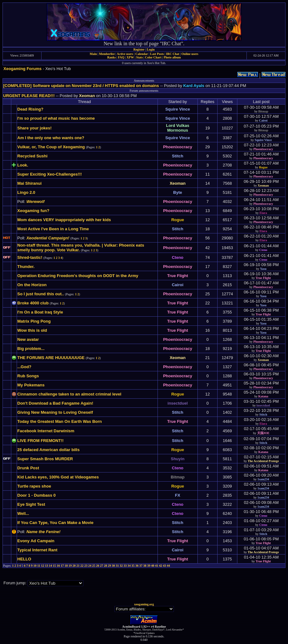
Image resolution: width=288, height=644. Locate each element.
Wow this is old (32, 330)
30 (114, 566)
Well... (23, 513)
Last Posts (157, 54)
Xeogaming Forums (22, 69)
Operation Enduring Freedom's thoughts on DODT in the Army (78, 276)
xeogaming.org (144, 604)
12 (43, 566)
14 (51, 566)
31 (117, 566)
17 (62, 566)
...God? (24, 367)
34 (129, 566)
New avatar (28, 339)
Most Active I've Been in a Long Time (53, 229)
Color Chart (153, 57)
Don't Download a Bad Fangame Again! (55, 403)
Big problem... (31, 349)
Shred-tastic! (30, 257)
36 (137, 566)
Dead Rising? (30, 109)
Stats (139, 57)
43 (164, 566)
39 (149, 566)
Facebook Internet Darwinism (46, 431)
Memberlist (107, 54)
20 (74, 566)
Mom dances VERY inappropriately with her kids (64, 220)
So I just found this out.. (41, 294)
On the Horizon (32, 285)
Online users (190, 54)
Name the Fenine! (43, 532)
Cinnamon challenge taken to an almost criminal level (69, 394)
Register (139, 49)
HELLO (24, 559)
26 (98, 566)
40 (153, 566)
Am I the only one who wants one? (51, 138)
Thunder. (26, 267)
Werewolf (36, 202)
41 (157, 566)
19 (70, 566)
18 (66, 566)
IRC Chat (173, 54)
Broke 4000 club (33, 303)
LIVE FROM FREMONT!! (40, 441)
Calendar (141, 54)
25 (94, 566)
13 (47, 566)
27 (102, 566)
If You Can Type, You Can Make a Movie (55, 523)
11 (39, 566)
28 (106, 566)
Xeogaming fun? (33, 211)
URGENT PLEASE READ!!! (29, 96)
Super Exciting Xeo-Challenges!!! (50, 174)
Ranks (111, 57)
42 (161, 566)
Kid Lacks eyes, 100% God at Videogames (58, 477)
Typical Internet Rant (37, 550)
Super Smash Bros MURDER (45, 459)
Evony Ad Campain (36, 541)
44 (169, 566)
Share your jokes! (34, 128)
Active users (125, 54)
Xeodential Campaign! (48, 238)
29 (109, 566)
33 (125, 566)
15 (54, 566)
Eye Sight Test (31, 504)
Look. (23, 165)
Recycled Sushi (32, 156)
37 (141, 566)
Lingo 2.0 (26, 192)
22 (82, 566)
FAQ (121, 57)
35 (133, 566)
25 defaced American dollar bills (48, 450)
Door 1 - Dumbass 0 (36, 495)
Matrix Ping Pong (34, 321)
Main (93, 54)
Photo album (172, 57)
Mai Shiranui (29, 183)
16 (58, 566)
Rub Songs (28, 376)
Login (151, 49)
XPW (130, 57)
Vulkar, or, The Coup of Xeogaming (51, 147)
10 (35, 566)
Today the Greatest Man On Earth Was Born (60, 421)
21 (78, 566)
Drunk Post (28, 468)
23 (86, 566)
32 (121, 566)
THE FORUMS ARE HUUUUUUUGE (51, 358)
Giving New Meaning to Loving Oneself (55, 412)
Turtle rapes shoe (34, 486)
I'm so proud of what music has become (56, 118)
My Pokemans (31, 385)
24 (90, 566)
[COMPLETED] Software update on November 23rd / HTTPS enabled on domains (81, 86)
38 (145, 566)
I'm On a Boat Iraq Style (40, 312)
